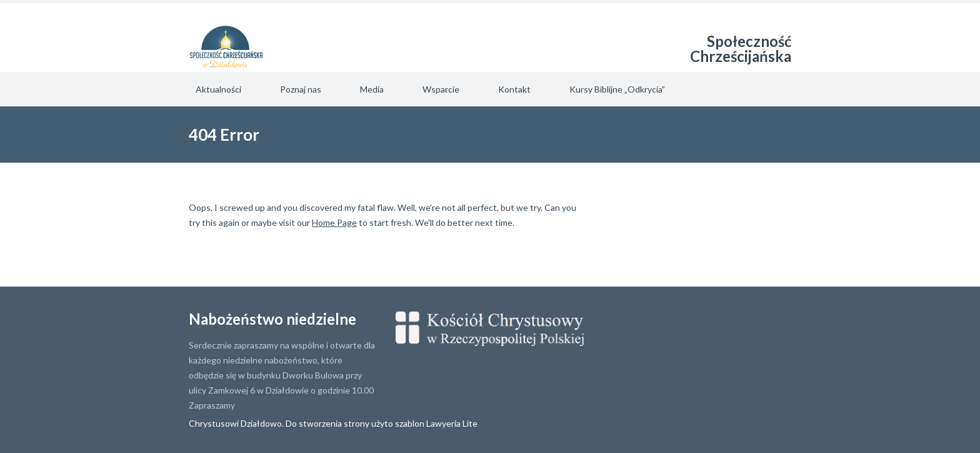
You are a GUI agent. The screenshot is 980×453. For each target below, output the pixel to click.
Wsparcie (441, 89)
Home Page (334, 222)
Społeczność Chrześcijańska (741, 48)
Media (372, 89)
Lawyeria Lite (452, 423)
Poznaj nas (301, 89)
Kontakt (514, 89)
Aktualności (218, 89)
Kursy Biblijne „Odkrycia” (617, 89)
